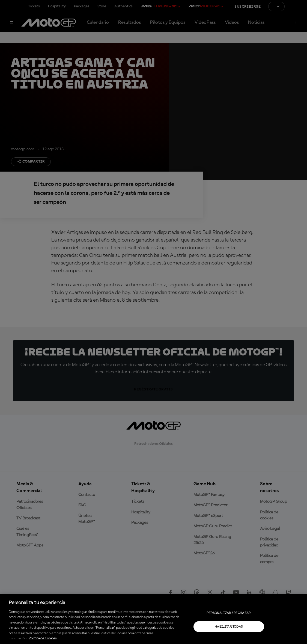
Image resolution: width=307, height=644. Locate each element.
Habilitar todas (229, 627)
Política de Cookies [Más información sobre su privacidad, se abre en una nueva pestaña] (43, 638)
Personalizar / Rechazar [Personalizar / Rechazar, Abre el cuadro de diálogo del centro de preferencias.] (229, 613)
